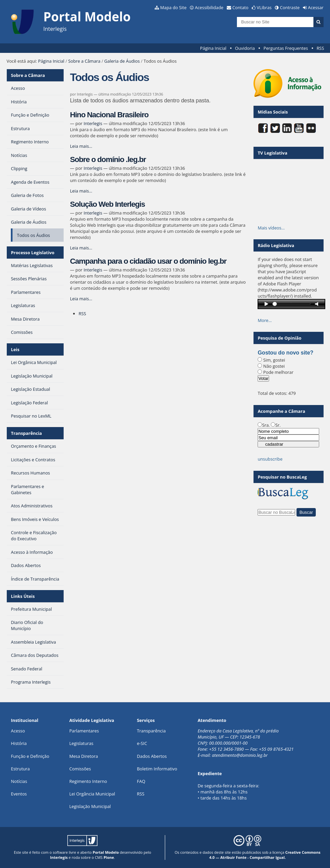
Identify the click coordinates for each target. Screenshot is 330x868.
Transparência (26, 433)
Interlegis (93, 123)
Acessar (316, 7)
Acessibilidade (209, 7)
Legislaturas (81, 743)
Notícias (19, 781)
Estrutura (20, 769)
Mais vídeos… (271, 228)
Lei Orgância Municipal (92, 794)
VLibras (264, 7)
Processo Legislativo (32, 253)
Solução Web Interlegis (107, 204)
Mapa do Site (173, 7)
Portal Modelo (106, 852)
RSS (320, 48)
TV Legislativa (272, 153)
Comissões (80, 769)
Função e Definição (30, 756)
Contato (241, 7)
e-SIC (142, 743)
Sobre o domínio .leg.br (108, 159)
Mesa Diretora (84, 756)
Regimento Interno (88, 781)
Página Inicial (213, 48)
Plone (109, 857)
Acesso (18, 731)
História (19, 743)
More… (265, 320)
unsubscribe (270, 459)
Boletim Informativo (157, 769)
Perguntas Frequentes (285, 48)
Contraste (290, 7)
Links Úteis (23, 596)
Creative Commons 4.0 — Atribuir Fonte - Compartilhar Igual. (265, 855)
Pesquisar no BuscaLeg (282, 477)
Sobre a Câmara (84, 61)
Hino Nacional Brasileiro (109, 115)
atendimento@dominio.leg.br (240, 755)
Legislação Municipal (90, 806)
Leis (15, 349)
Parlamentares (84, 731)
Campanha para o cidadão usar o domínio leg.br (148, 261)
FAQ (141, 781)
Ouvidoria (245, 48)
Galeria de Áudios (122, 61)
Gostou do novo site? (285, 353)
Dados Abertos (152, 756)
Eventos (19, 794)
